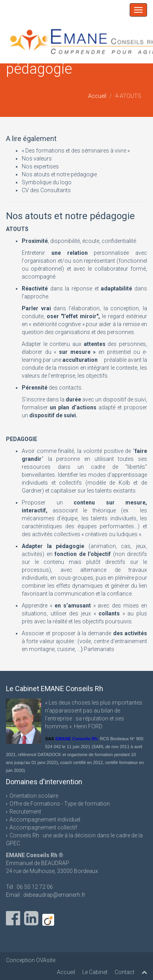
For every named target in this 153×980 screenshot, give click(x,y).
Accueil (97, 96)
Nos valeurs (37, 159)
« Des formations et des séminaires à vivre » (76, 151)
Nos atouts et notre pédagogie (59, 174)
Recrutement (25, 812)
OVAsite (46, 960)
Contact (125, 972)
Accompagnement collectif (43, 827)
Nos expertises (40, 166)
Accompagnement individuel (45, 820)
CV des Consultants (46, 190)
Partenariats (99, 649)
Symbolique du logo (47, 182)
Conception (21, 960)
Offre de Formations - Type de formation (60, 804)
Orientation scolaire (34, 796)
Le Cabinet (95, 972)
